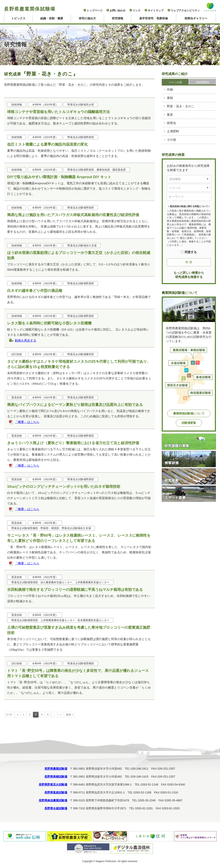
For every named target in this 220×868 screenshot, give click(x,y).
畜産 (170, 115)
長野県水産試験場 (56, 808)
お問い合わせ (118, 10)
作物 (170, 90)
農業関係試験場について (189, 413)
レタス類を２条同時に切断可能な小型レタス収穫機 (49, 323)
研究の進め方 (87, 18)
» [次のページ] (61, 715)
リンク (137, 10)
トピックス (18, 18)
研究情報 (118, 18)
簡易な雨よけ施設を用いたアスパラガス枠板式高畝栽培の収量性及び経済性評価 (73, 215)
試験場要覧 (189, 423)
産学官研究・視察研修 (154, 18)
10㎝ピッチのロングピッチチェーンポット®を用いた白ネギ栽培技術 (64, 487)
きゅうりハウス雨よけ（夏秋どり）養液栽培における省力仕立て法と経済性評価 (73, 443)
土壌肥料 (173, 131)
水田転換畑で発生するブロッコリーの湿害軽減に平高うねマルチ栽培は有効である (75, 590)
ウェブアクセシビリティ (185, 10)
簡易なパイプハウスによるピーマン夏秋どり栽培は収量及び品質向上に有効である (75, 405)
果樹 (170, 98)
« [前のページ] (18, 715)
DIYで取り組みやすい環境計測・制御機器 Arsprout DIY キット (59, 177)
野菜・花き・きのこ (181, 106)
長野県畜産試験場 (56, 792)
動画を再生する (26, 340)
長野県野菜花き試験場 (53, 784)
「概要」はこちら (27, 422)
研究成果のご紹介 (175, 74)
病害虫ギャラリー (196, 18)
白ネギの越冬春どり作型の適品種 (35, 291)
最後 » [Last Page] (69, 715)
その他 (171, 140)
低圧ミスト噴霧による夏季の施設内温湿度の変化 (47, 144)
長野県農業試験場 (56, 769)
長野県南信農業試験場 (53, 800)
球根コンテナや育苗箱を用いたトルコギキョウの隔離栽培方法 (58, 112)
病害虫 (171, 123)
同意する (189, 252)
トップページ (95, 10)
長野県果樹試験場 (56, 777)
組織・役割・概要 (52, 18)
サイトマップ (156, 10)
